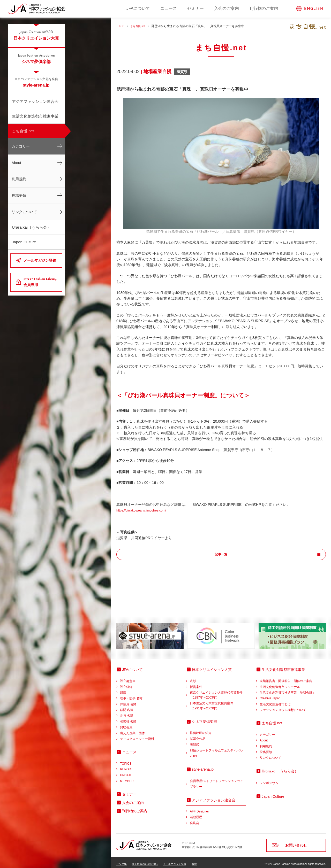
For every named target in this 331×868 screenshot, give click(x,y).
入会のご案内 (227, 8)
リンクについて (24, 212)
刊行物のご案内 (264, 8)
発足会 (194, 820)
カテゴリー (21, 146)
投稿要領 (19, 196)
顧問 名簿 (127, 707)
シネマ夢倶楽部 (36, 59)
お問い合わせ (296, 842)
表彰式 (194, 741)
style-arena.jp (36, 82)
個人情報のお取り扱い (145, 861)
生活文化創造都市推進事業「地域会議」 (288, 689)
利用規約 (19, 179)
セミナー (195, 8)
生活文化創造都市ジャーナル (280, 684)
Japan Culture (24, 242)
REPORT (126, 766)
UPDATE (126, 772)
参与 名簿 (127, 712)
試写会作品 (198, 735)
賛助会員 (126, 724)
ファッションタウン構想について (283, 707)
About (16, 163)
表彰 (193, 678)
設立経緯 (126, 684)
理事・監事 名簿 (131, 695)
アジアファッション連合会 (35, 101)
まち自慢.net (23, 131)
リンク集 (122, 861)
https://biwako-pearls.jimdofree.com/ (145, 510)
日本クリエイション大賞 (36, 35)
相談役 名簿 (128, 718)
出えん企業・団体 (132, 730)
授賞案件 (196, 684)
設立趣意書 (128, 678)
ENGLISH (314, 9)
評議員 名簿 (128, 701)
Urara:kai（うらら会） (31, 227)
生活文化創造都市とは (275, 701)
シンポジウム (269, 780)
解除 (194, 861)
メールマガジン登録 (40, 260)
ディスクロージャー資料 (137, 735)
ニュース (169, 8)
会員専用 (41, 282)
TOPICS (126, 760)
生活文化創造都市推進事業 (35, 116)
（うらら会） (280, 768)
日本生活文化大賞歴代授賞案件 (218, 703)
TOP (122, 26)
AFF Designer (199, 808)
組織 (123, 689)
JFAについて (138, 8)
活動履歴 (196, 814)
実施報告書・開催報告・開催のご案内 (286, 678)
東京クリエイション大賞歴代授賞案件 (218, 692)
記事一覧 (221, 555)
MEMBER (127, 778)
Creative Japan (270, 695)
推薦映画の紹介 (201, 730)
